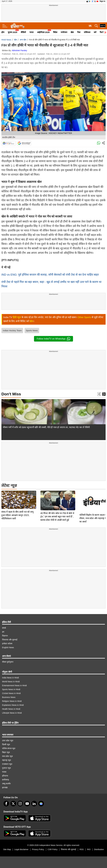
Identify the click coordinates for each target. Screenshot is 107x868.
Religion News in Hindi (12, 701)
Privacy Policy (38, 849)
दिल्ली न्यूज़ (6, 744)
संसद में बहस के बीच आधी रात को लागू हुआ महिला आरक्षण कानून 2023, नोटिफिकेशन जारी (17, 497)
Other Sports (84, 317)
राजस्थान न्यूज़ (7, 764)
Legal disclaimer (21, 849)
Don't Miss (11, 394)
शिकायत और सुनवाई (10, 640)
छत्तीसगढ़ (6, 780)
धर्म (95, 32)
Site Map (7, 849)
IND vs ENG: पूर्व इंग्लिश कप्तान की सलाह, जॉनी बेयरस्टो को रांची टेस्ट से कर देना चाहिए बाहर (50, 275)
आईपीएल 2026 (43, 32)
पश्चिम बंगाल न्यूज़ (9, 748)
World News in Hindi (11, 682)
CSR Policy (53, 849)
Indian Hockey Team (12, 330)
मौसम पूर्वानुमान (8, 662)
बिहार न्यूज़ (6, 752)
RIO (89, 849)
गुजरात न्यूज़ (6, 768)
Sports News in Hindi (11, 689)
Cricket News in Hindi (11, 693)
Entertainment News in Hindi (14, 685)
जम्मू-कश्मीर (6, 784)
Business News (9, 697)
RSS (82, 849)
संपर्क (4, 628)
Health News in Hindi (11, 709)
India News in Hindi (10, 678)
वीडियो (23, 32)
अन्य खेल (23, 40)
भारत (31, 32)
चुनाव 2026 (13, 32)
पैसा (79, 32)
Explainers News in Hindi (13, 705)
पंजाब (4, 772)
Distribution (99, 849)
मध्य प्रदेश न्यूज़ (7, 756)
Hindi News (6, 40)
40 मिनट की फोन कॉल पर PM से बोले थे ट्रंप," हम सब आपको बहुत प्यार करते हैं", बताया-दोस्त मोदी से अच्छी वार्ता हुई (57, 497)
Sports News (32, 330)
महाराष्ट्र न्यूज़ (6, 760)
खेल (72, 32)
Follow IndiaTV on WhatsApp (53, 339)
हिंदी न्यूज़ (17, 317)
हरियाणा (5, 776)
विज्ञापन (5, 636)
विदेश (55, 32)
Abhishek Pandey (19, 50)
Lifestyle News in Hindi (12, 713)
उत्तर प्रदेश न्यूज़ (8, 741)
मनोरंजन (64, 32)
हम (3, 632)
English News (8, 647)
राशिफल (87, 32)
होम (3, 32)
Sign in (102, 1)
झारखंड (5, 788)
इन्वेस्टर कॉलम (7, 644)
